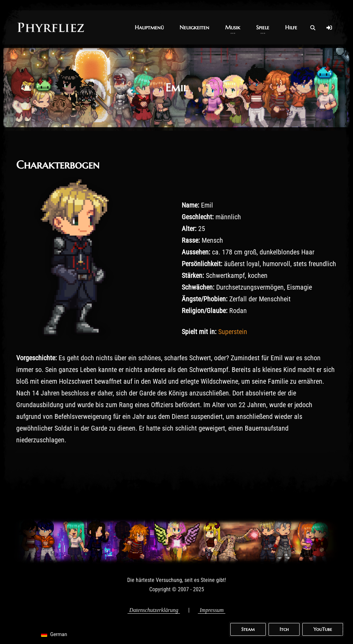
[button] (149, 27)
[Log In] (329, 28)
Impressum (212, 610)
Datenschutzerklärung (154, 610)
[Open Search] (313, 28)
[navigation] (57, 635)
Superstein (233, 332)
